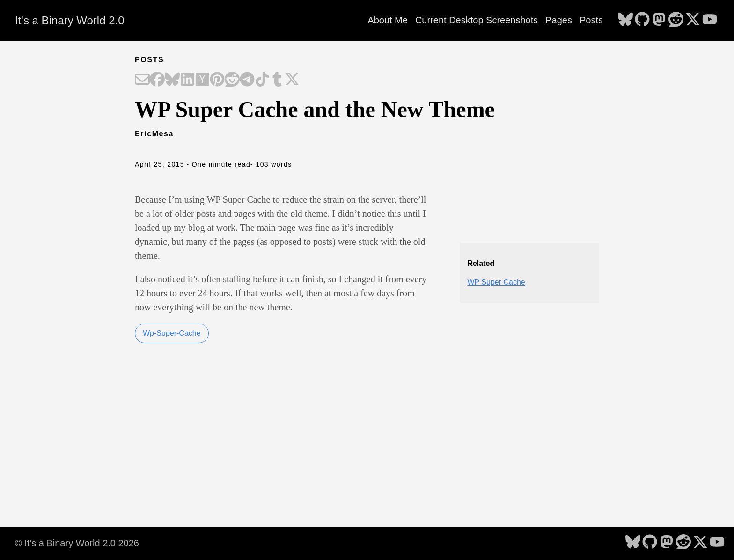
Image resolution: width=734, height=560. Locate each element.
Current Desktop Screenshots (477, 20)
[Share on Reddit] (232, 80)
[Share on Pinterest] (217, 80)
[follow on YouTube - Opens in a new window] (710, 20)
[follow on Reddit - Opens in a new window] (676, 20)
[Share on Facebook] (157, 80)
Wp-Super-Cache (172, 333)
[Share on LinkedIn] (187, 80)
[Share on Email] (142, 80)
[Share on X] (292, 80)
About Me (388, 20)
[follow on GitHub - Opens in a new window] (642, 20)
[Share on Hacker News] (202, 80)
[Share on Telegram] (247, 80)
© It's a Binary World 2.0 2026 (77, 543)
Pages (559, 20)
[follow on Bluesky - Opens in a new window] (625, 20)
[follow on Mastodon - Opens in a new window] (659, 20)
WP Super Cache (496, 282)
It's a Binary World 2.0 (70, 20)
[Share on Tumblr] (277, 80)
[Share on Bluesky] (172, 80)
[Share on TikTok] (262, 80)
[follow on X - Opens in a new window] (693, 20)
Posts (591, 20)
